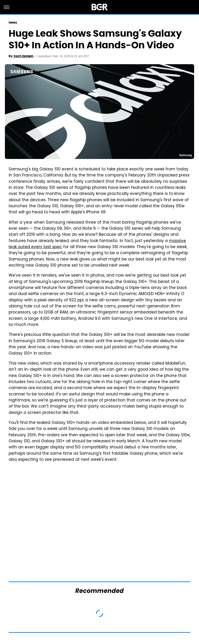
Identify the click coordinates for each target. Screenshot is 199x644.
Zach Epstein (24, 56)
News (13, 23)
